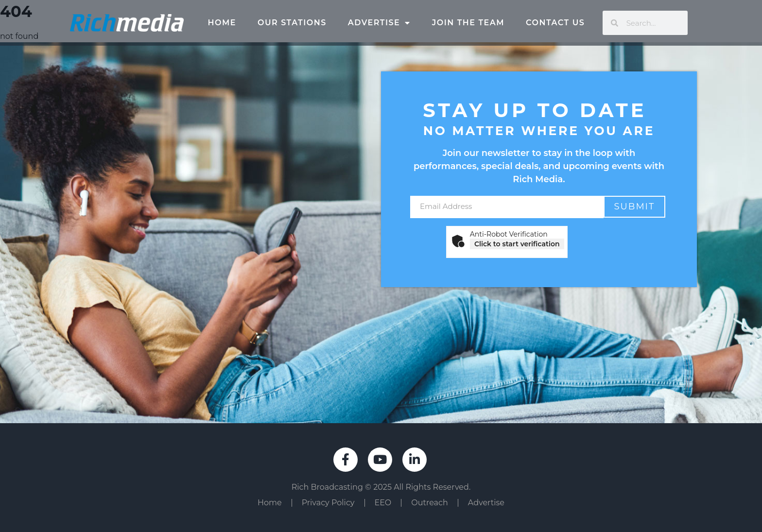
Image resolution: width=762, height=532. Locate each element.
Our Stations (292, 23)
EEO (383, 503)
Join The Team (468, 23)
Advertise (379, 23)
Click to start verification (517, 244)
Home (222, 23)
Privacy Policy (328, 503)
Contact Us (555, 23)
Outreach (429, 503)
